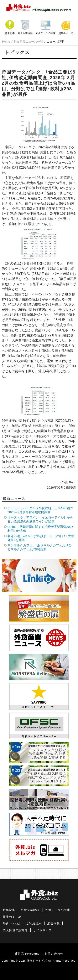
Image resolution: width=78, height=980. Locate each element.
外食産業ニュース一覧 (28, 42)
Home (6, 42)
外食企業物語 (25, 33)
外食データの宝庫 (46, 33)
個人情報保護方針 (15, 930)
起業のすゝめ (66, 33)
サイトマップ (43, 930)
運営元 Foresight (27, 954)
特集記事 (10, 33)
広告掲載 (53, 923)
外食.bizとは (12, 923)
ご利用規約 (34, 923)
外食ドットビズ (37, 961)
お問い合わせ (54, 954)
